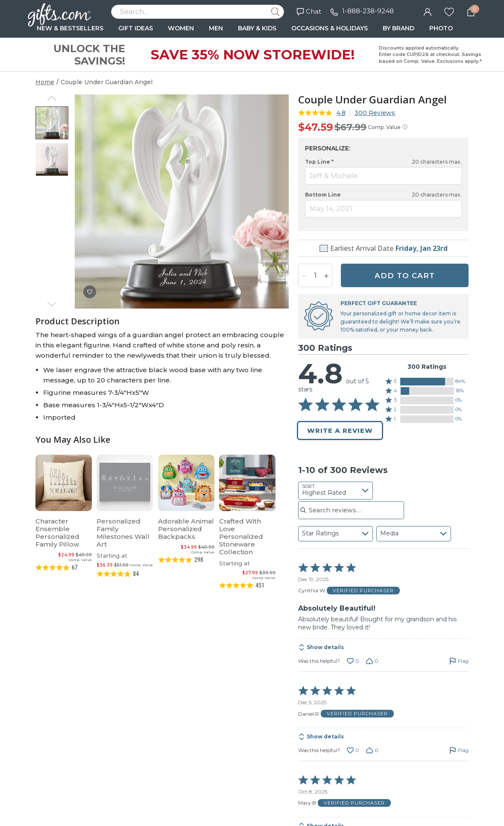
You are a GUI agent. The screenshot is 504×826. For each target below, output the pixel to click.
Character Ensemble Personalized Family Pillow (57, 533)
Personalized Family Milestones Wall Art (123, 533)
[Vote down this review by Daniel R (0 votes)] (372, 750)
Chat (309, 11)
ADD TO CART (405, 276)
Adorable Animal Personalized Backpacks (186, 529)
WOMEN (181, 28)
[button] (427, 382)
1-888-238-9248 (368, 11)
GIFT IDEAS (136, 28)
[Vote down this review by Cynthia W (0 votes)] (372, 661)
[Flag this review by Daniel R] (459, 750)
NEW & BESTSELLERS (70, 28)
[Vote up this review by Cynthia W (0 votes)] (353, 661)
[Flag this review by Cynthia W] (459, 661)
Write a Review (340, 431)
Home (45, 82)
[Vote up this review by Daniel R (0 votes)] (353, 750)
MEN (216, 28)
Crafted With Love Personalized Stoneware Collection (241, 536)
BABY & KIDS (257, 28)
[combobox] (336, 491)
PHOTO (441, 28)
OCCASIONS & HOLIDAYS (330, 28)
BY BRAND (399, 28)
